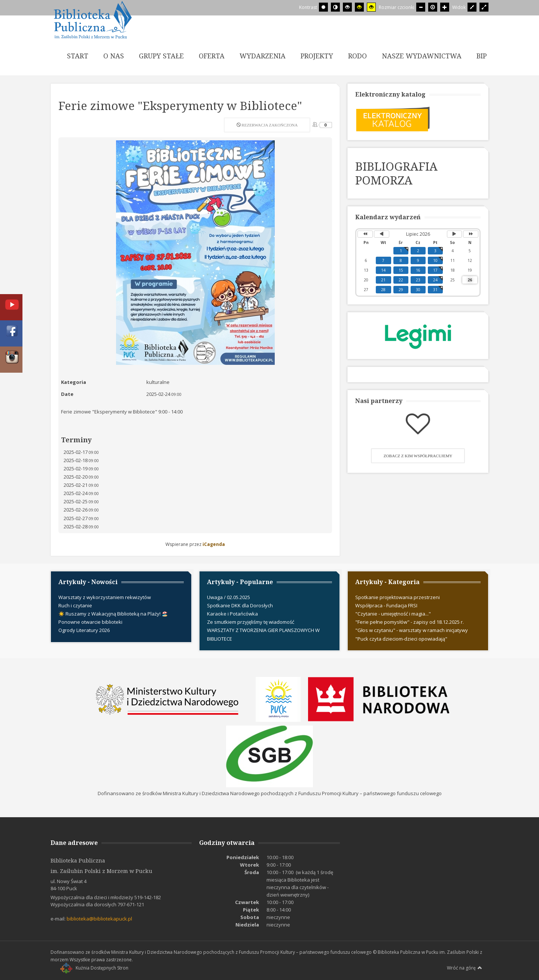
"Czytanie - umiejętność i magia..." (393, 614)
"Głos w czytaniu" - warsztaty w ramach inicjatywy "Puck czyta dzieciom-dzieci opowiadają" (412, 634)
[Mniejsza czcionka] (421, 7)
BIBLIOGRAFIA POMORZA (396, 173)
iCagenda (214, 544)
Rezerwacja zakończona (267, 125)
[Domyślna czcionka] (433, 7)
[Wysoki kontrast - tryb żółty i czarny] (371, 7)
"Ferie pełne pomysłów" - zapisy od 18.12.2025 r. (409, 622)
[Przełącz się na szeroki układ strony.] (484, 7)
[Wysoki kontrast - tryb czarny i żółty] (359, 7)
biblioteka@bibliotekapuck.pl (99, 919)
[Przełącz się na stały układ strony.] (472, 7)
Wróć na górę (465, 968)
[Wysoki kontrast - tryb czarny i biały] (347, 7)
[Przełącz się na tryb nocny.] (335, 7)
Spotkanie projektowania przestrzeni (398, 597)
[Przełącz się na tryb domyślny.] (323, 7)
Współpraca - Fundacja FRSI (386, 605)
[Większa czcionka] (445, 7)
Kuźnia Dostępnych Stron (94, 968)
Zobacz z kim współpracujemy (418, 456)
